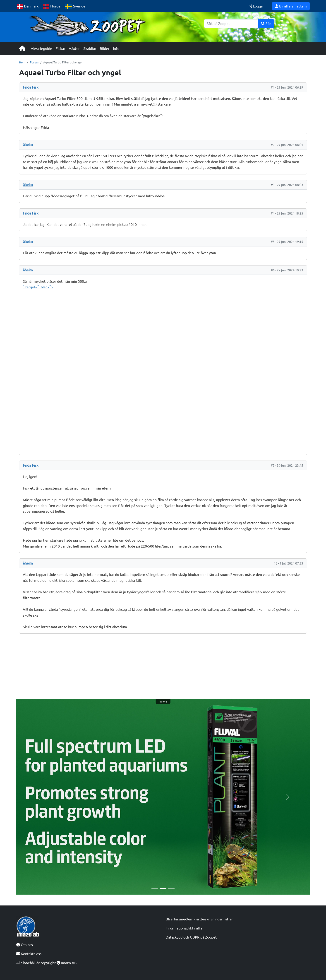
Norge (52, 6)
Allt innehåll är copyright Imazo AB (46, 963)
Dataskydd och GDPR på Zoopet (191, 937)
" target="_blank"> (163, 366)
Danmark (28, 6)
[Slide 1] (155, 888)
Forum (34, 62)
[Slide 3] (171, 888)
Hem (22, 62)
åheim (28, 145)
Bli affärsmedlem (291, 6)
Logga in (257, 6)
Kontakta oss (29, 954)
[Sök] (231, 24)
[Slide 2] (163, 888)
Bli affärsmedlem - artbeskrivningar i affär (199, 919)
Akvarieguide (41, 48)
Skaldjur (90, 48)
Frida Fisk (31, 87)
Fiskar (60, 48)
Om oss (25, 945)
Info (116, 48)
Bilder (105, 48)
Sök (266, 24)
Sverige (75, 6)
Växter (74, 48)
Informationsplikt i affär (185, 928)
